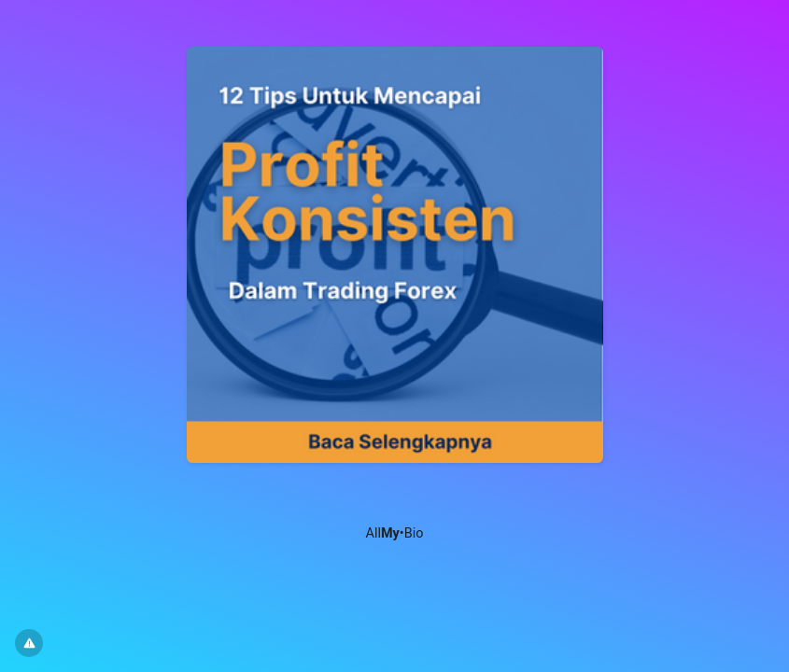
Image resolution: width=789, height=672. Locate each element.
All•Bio (395, 533)
